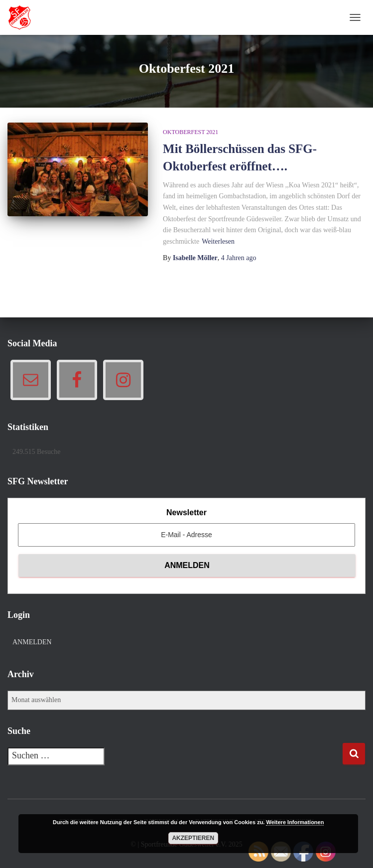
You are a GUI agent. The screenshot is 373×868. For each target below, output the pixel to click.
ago (239, 258)
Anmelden (32, 642)
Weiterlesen (218, 241)
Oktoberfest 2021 (190, 132)
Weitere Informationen (295, 822)
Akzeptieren (193, 838)
